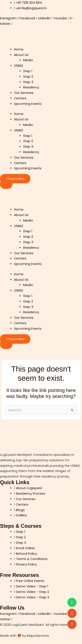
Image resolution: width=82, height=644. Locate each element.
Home (19, 49)
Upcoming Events (28, 104)
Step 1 (28, 71)
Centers (20, 98)
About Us (21, 55)
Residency (31, 87)
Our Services (24, 93)
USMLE (19, 66)
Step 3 (28, 82)
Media (28, 60)
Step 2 (28, 77)
